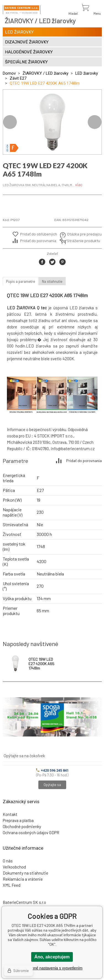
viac (79, 185)
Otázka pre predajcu (80, 234)
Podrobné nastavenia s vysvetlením (52, 968)
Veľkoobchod (14, 867)
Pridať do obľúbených (39, 234)
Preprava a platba (18, 820)
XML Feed (12, 885)
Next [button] (95, 122)
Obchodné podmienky (22, 826)
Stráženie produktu (80, 241)
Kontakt (10, 814)
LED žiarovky (87, 73)
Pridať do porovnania (38, 241)
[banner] (22, 10)
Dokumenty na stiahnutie (26, 873)
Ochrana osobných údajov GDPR (31, 833)
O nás (8, 861)
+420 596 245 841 (52, 770)
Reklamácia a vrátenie (23, 879)
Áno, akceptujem (52, 957)
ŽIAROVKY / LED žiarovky (46, 73)
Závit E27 (18, 78)
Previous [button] (10, 122)
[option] (52, 122)
